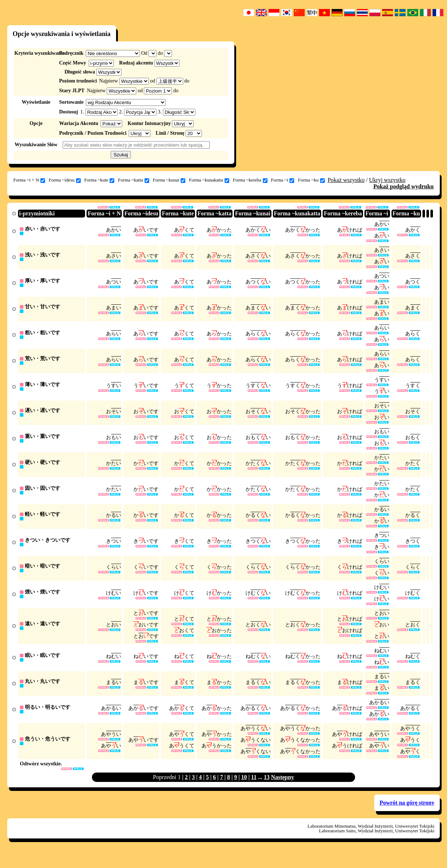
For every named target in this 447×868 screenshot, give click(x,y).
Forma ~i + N (29, 180)
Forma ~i (283, 180)
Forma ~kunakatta (209, 180)
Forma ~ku (311, 180)
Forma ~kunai (169, 180)
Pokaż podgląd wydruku (404, 186)
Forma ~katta (134, 180)
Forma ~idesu (65, 180)
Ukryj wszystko (387, 180)
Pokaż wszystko (346, 180)
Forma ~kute (99, 180)
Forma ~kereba (250, 180)
